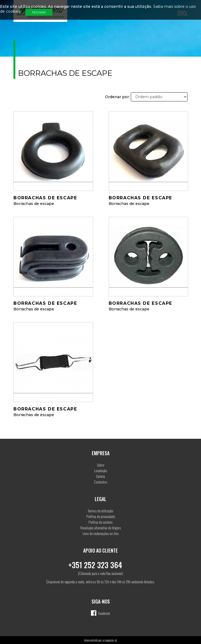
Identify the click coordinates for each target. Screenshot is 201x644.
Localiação (101, 470)
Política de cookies (100, 522)
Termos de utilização (100, 511)
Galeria (100, 476)
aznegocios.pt (110, 640)
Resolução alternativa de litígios (101, 528)
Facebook (104, 613)
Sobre (101, 465)
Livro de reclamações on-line (100, 533)
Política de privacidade (101, 516)
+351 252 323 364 (95, 565)
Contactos (100, 482)
